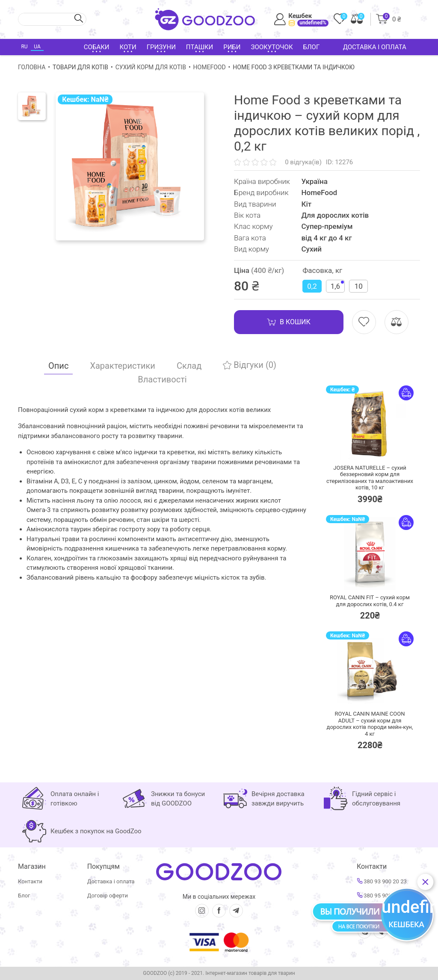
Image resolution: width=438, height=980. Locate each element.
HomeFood (210, 67)
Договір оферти (108, 896)
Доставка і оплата (375, 47)
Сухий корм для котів (151, 67)
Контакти (30, 881)
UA (37, 47)
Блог (312, 47)
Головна (32, 67)
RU (24, 47)
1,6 (337, 286)
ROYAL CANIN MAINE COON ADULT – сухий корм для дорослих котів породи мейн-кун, (370, 724)
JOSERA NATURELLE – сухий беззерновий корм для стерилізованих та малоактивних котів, (370, 478)
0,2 (312, 286)
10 (359, 286)
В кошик (289, 322)
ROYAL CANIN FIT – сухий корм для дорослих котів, (370, 601)
